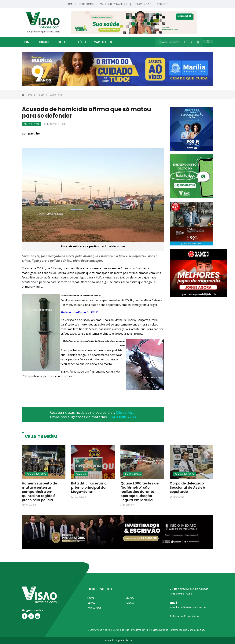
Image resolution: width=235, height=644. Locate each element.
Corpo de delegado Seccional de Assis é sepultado (187, 487)
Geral (62, 42)
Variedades (103, 42)
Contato (163, 4)
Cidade (44, 42)
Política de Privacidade (114, 4)
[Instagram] (191, 42)
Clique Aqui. (126, 412)
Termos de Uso (142, 4)
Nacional (81, 474)
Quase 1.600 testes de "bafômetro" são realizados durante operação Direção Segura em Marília (140, 492)
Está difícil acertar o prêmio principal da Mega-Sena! (89, 487)
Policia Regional (36, 474)
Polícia (81, 42)
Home (70, 4)
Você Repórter (169, 42)
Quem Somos (86, 4)
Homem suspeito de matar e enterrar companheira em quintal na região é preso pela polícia (39, 492)
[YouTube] (198, 42)
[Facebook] (185, 42)
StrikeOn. (128, 640)
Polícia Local (56, 95)
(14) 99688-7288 (122, 417)
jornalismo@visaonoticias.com (189, 607)
